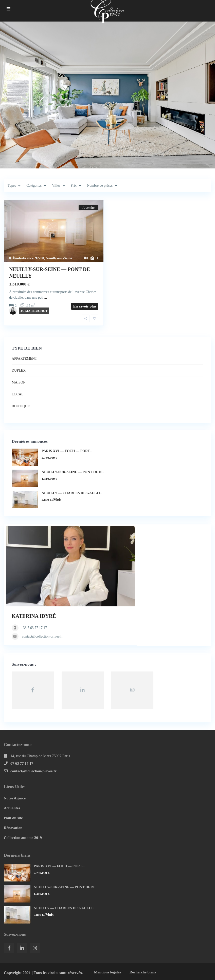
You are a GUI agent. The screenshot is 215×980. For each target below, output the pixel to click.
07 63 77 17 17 (22, 763)
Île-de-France (23, 258)
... (46, 297)
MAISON (19, 382)
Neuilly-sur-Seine (59, 258)
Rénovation (13, 828)
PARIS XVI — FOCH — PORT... (67, 451)
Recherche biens (142, 972)
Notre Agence (15, 798)
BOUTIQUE (21, 406)
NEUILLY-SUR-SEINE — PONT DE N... (73, 472)
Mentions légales (107, 972)
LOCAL (18, 394)
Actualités (12, 808)
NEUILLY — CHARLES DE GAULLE (71, 493)
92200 (40, 258)
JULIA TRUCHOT (34, 311)
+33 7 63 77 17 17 (34, 628)
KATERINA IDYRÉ (34, 616)
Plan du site (13, 818)
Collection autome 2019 (23, 838)
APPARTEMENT (24, 359)
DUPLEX (19, 370)
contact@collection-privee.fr (42, 636)
